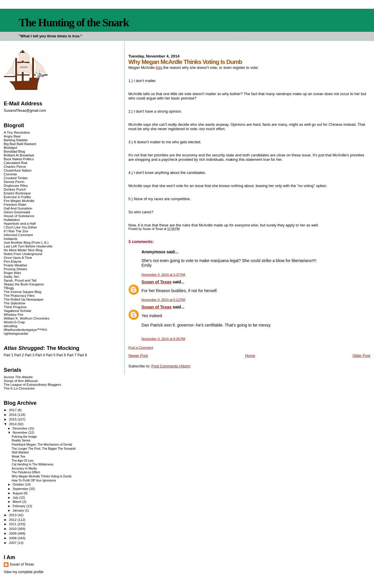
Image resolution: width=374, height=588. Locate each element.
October (19, 484)
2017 (13, 410)
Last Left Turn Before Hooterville (28, 246)
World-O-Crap (14, 322)
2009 (13, 533)
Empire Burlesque (17, 193)
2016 (13, 415)
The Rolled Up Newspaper (24, 299)
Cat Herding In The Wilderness (33, 464)
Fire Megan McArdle (19, 201)
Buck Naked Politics (19, 159)
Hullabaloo (12, 220)
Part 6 (61, 355)
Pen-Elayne (13, 261)
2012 (13, 520)
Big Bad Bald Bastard (20, 144)
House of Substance (19, 216)
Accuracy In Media (24, 469)
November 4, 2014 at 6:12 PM (163, 300)
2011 (13, 524)
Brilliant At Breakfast (19, 155)
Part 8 (82, 355)
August (18, 493)
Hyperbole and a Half (20, 223)
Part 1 (9, 355)
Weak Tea (18, 457)
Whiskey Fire (14, 314)
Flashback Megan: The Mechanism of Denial (42, 445)
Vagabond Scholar (18, 311)
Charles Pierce (15, 166)
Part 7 (72, 355)
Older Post (361, 356)
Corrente (10, 174)
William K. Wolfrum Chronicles (27, 318)
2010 (13, 529)
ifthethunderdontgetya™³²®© (26, 330)
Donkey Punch (15, 189)
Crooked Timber (16, 178)
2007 (13, 543)
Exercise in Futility (18, 197)
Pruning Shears (15, 269)
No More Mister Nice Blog (23, 250)
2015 (13, 419)
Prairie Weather (15, 265)
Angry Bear (12, 136)
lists (159, 68)
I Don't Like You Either (20, 227)
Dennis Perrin (14, 182)
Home (250, 356)
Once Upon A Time (18, 258)
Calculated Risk (16, 163)
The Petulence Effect (26, 472)
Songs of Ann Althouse (21, 381)
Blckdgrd (10, 148)
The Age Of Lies (23, 461)
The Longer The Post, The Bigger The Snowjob (44, 449)
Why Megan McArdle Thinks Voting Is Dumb (42, 476)
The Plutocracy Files (19, 295)
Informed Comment (18, 235)
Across (18, 377)
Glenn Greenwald (17, 212)
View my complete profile (24, 572)
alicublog (11, 326)
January (19, 510)
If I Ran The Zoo (16, 231)
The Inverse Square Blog (22, 292)
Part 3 (30, 355)
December (20, 428)
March (18, 502)
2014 (13, 424)
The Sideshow (15, 303)
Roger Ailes (12, 273)
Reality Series (21, 440)
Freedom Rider (15, 204)
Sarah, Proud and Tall (20, 280)
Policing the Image (24, 437)
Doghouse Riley (16, 185)
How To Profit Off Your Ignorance (34, 480)
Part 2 (19, 355)
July (16, 498)
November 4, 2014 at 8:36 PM (163, 339)
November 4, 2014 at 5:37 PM (163, 275)
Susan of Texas (156, 282)
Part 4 (40, 355)
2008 (13, 538)
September (21, 489)
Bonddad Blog (14, 151)
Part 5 (51, 355)
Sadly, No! (12, 276)
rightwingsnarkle (16, 333)
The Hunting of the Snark (74, 22)
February (19, 506)
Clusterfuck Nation (18, 170)
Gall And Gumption (18, 208)
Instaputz (11, 239)
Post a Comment (141, 348)
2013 (13, 515)
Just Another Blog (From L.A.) (26, 242)
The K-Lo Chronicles (19, 388)
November (20, 432)
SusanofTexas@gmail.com (25, 111)
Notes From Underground (23, 254)
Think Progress (15, 307)
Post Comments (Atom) (171, 366)
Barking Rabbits (16, 140)
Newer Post (138, 356)
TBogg (9, 288)
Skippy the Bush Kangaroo (24, 284)
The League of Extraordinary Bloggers (32, 384)
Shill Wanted (20, 452)
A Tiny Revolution (17, 132)
